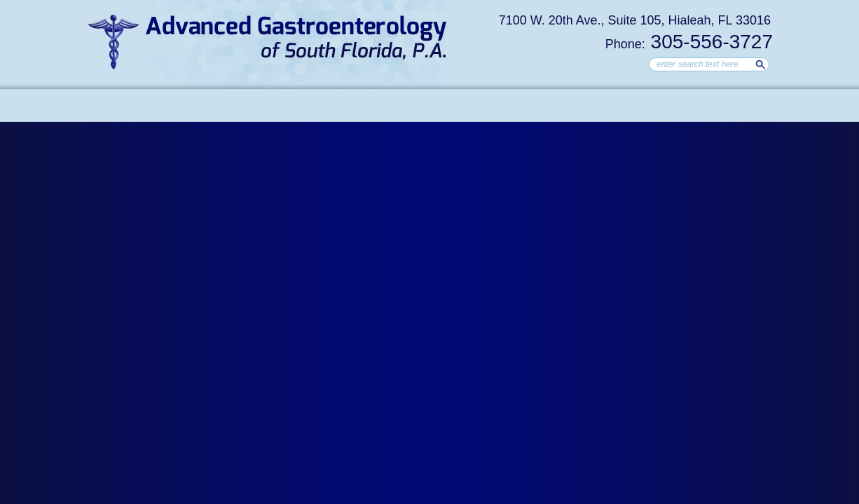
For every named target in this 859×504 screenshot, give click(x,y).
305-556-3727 (689, 42)
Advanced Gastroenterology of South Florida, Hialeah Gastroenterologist (268, 42)
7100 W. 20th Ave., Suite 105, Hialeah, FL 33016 (635, 20)
